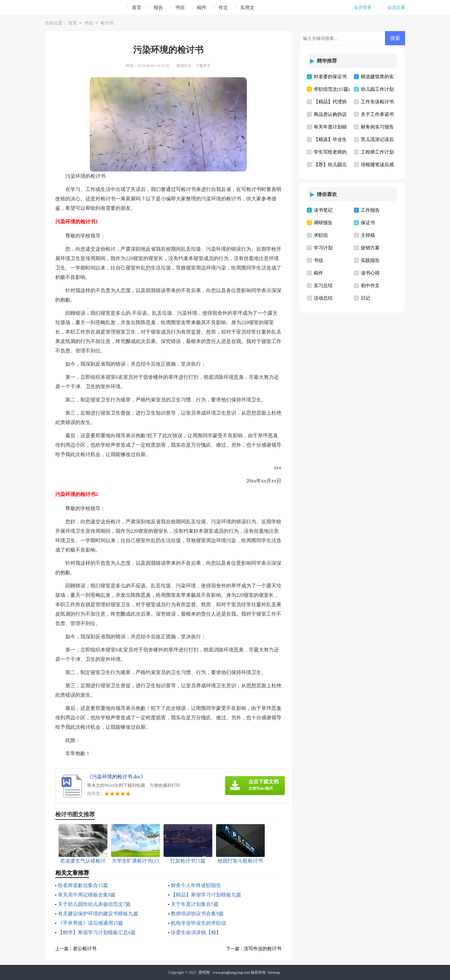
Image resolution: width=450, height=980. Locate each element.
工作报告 (370, 210)
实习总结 (323, 286)
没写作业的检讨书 (263, 949)
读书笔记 (323, 210)
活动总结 (323, 298)
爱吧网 (204, 972)
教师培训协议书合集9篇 (197, 914)
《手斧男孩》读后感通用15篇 (90, 923)
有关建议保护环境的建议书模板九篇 (98, 914)
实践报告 (370, 260)
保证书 (368, 223)
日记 (366, 298)
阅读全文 (184, 66)
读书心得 (370, 273)
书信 (180, 8)
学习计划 (323, 248)
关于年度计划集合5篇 (195, 904)
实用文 (247, 8)
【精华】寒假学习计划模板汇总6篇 (97, 932)
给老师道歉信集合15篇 (83, 885)
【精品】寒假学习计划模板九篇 (206, 895)
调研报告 (323, 223)
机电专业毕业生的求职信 (198, 923)
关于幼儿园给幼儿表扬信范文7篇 (94, 904)
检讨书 (107, 23)
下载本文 (203, 66)
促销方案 (370, 248)
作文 (223, 8)
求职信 (321, 235)
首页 (137, 8)
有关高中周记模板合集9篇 (87, 895)
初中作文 (370, 286)
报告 (158, 8)
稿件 (202, 8)
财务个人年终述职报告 (196, 885)
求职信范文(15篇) (332, 89)
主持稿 (368, 235)
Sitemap (274, 972)
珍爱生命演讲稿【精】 (196, 932)
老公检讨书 (85, 949)
